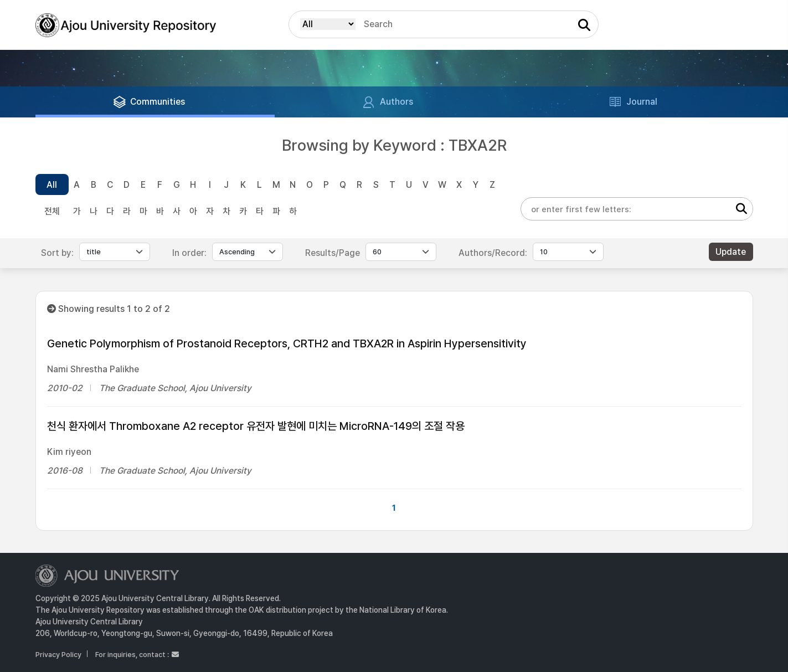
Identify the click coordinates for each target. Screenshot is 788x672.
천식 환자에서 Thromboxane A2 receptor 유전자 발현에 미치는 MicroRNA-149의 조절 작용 (256, 426)
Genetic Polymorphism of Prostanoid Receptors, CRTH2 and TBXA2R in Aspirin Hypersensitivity (287, 343)
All (52, 185)
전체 (52, 211)
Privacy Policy (58, 655)
